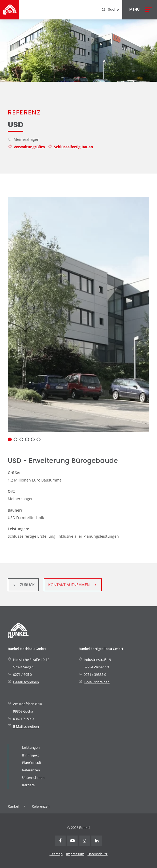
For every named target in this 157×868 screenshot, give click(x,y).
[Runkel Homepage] (10, 10)
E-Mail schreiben (26, 682)
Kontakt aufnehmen (69, 585)
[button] (10, 439)
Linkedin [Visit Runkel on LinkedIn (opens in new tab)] (97, 841)
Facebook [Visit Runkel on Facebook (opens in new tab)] (60, 841)
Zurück (27, 585)
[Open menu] (140, 10)
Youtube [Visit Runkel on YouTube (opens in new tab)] (72, 841)
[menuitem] (110, 10)
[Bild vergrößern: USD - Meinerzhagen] (78, 314)
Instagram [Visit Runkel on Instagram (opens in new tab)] (85, 841)
